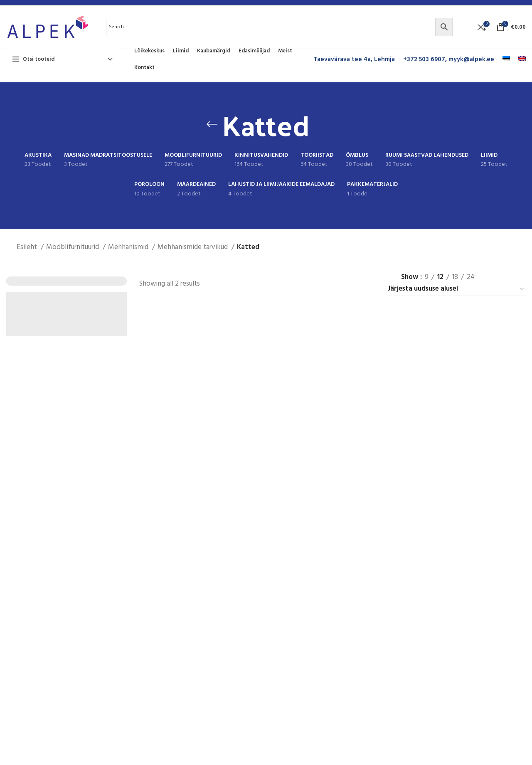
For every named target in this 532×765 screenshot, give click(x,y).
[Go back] (212, 124)
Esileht (28, 247)
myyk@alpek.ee (471, 59)
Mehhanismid (129, 247)
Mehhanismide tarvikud (193, 247)
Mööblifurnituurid (73, 247)
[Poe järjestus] (456, 289)
